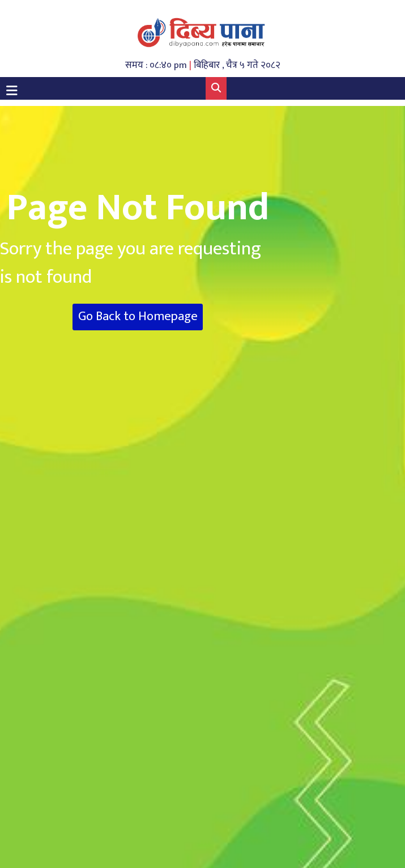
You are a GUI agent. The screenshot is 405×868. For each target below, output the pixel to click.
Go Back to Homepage (138, 316)
